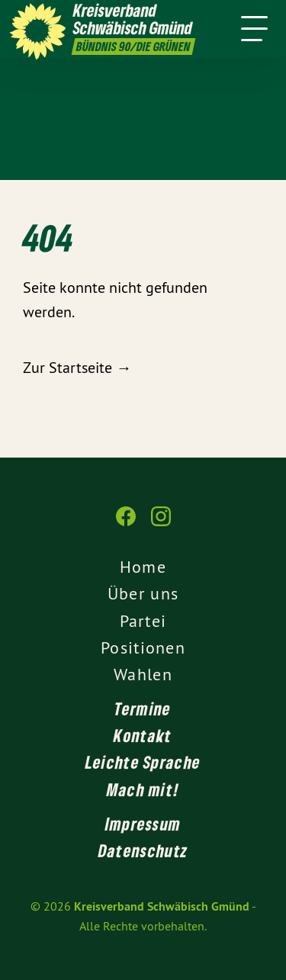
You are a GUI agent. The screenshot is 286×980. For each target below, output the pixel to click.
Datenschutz (143, 850)
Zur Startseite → (77, 367)
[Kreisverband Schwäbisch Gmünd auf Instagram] (161, 524)
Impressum (143, 824)
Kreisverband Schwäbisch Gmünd (162, 906)
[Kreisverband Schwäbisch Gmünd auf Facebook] (126, 524)
